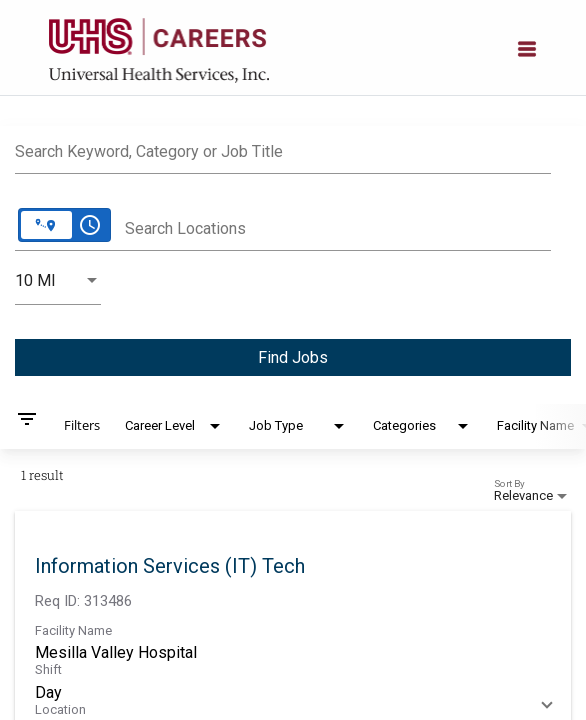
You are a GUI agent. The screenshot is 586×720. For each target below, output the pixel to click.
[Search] (293, 357)
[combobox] (283, 149)
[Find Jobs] (293, 357)
